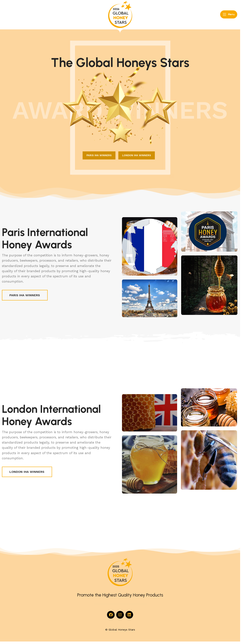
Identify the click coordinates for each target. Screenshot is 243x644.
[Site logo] (120, 14)
